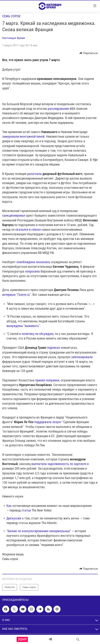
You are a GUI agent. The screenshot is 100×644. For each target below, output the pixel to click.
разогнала (35, 174)
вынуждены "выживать (23, 326)
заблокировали (82, 357)
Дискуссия (14, 518)
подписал (54, 348)
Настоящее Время (14, 38)
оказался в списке (28, 229)
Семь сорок (11, 16)
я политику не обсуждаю (36, 334)
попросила (32, 271)
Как (9, 506)
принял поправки (47, 380)
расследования (58, 109)
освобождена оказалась (33, 262)
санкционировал (14, 215)
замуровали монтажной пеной (23, 136)
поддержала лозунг (48, 422)
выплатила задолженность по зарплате (59, 464)
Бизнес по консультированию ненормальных (39, 531)
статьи (26, 510)
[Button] (89, 53)
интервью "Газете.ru (16, 295)
